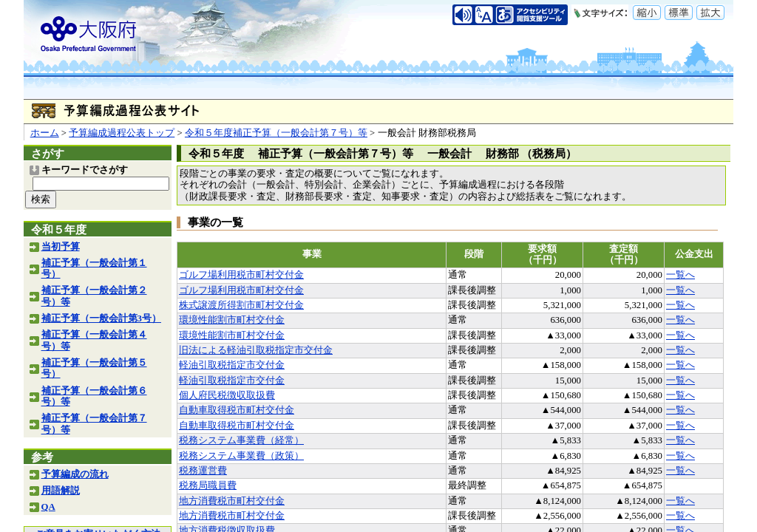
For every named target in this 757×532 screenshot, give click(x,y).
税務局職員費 (208, 485)
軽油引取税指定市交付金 (232, 365)
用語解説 (61, 491)
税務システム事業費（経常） (241, 440)
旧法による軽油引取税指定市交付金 (256, 350)
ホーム (45, 133)
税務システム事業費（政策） (241, 456)
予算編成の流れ (75, 474)
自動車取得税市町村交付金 (237, 410)
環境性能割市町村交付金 (232, 320)
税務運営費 (203, 471)
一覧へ (680, 275)
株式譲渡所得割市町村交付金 (241, 305)
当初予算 (61, 247)
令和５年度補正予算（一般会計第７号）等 (276, 133)
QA (48, 507)
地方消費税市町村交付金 (232, 501)
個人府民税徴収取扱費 (227, 395)
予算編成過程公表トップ (122, 133)
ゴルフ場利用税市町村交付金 (241, 275)
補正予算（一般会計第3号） (101, 318)
